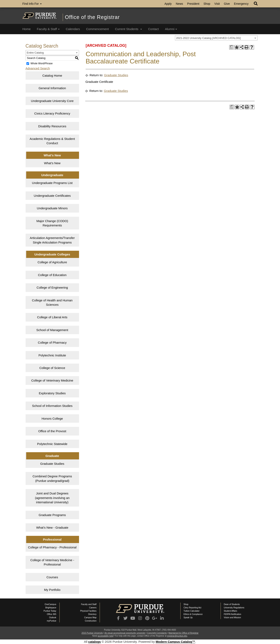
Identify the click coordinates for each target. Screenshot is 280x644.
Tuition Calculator (192, 611)
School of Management (52, 330)
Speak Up (188, 618)
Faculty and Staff (89, 604)
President (193, 4)
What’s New (52, 163)
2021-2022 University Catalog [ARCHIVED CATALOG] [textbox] (209, 38)
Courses (52, 577)
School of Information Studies (52, 406)
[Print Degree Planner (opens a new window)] (231, 47)
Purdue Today (50, 611)
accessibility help (106, 636)
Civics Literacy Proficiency (52, 113)
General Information (52, 88)
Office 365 (51, 614)
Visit (217, 4)
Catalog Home (52, 76)
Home (27, 29)
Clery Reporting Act (193, 608)
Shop (207, 4)
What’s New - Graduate (52, 527)
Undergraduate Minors (52, 208)
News (179, 4)
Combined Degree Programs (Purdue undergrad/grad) (52, 478)
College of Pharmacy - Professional (52, 547)
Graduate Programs (52, 515)
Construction (91, 621)
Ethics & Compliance (193, 614)
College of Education (52, 275)
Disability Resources (52, 126)
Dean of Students (232, 604)
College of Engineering (52, 287)
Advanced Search (38, 68)
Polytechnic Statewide (52, 444)
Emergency (241, 4)
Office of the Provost (52, 431)
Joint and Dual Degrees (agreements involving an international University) (52, 498)
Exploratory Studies (52, 393)
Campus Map (90, 618)
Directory (92, 614)
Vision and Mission (232, 618)
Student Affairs (231, 611)
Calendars (73, 29)
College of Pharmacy (52, 342)
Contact (154, 29)
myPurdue (52, 621)
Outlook (53, 618)
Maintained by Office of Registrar (183, 633)
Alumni (171, 29)
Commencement (97, 29)
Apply (168, 4)
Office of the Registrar (92, 17)
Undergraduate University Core (52, 101)
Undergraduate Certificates (52, 196)
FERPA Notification (233, 614)
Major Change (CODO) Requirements (52, 223)
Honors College (52, 419)
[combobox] (216, 38)
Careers (93, 608)
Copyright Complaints (157, 633)
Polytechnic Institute (52, 355)
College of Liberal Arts (52, 317)
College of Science (52, 368)
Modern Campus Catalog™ (175, 642)
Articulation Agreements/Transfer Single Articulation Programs (52, 240)
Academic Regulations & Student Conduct (52, 141)
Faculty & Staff (48, 29)
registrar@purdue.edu (177, 636)
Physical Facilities (88, 611)
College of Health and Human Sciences (52, 302)
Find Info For (32, 4)
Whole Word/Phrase (42, 63)
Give (227, 4)
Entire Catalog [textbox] (35, 53)
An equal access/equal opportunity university (125, 633)
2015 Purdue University (92, 633)
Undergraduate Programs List (52, 183)
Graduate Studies (52, 464)
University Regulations (234, 608)
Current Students (128, 29)
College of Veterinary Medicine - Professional (52, 562)
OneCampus (50, 604)
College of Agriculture (52, 262)
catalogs (95, 642)
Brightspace (51, 608)
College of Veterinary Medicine (52, 380)
